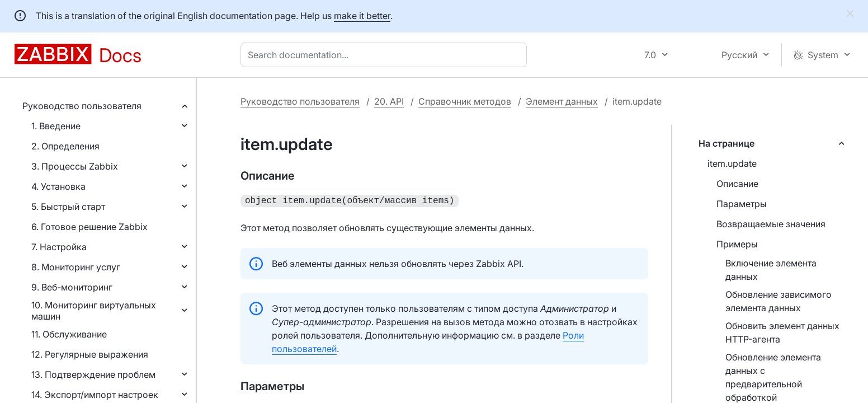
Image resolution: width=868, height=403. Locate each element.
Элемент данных (562, 101)
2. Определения (65, 146)
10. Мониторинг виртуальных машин (94, 311)
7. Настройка (59, 247)
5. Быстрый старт (68, 207)
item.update (732, 163)
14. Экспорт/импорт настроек (95, 395)
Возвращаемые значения (771, 224)
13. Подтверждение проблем (93, 374)
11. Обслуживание (69, 334)
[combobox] (386, 55)
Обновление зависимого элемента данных (779, 301)
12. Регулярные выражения (90, 354)
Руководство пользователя (82, 106)
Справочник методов (465, 101)
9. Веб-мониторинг (72, 287)
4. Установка (58, 186)
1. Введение (56, 126)
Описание (737, 184)
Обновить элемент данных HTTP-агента (782, 332)
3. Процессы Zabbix (75, 166)
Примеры (737, 244)
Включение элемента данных (771, 270)
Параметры (742, 204)
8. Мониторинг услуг (76, 267)
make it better (362, 16)
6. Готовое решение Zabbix (89, 227)
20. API (389, 101)
